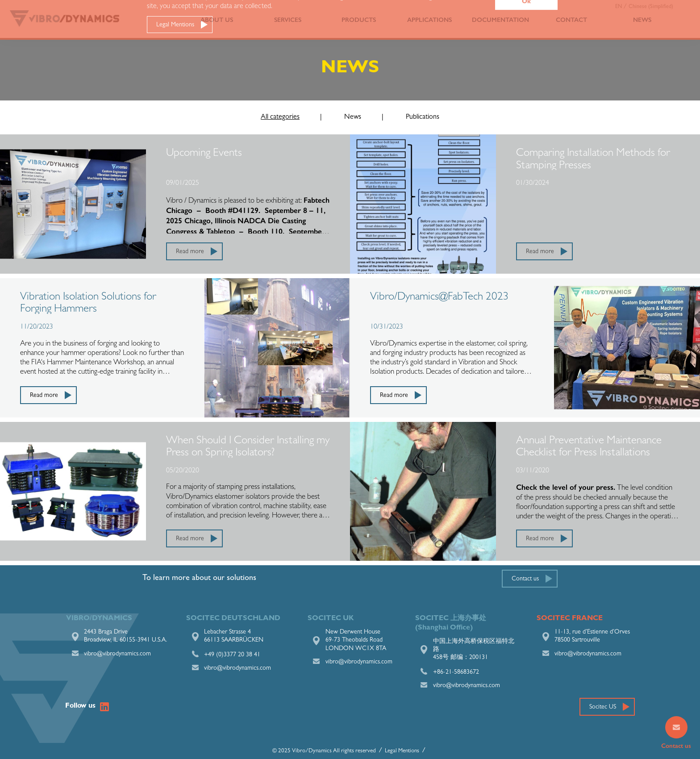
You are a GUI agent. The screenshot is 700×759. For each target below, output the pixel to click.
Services (288, 20)
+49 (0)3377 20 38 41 (232, 655)
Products (359, 20)
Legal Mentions (402, 751)
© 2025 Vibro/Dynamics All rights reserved (324, 751)
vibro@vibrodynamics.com (117, 654)
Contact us (525, 579)
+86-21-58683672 (456, 672)
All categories (280, 117)
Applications (429, 20)
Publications (423, 117)
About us (217, 20)
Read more (190, 252)
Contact (571, 20)
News (642, 20)
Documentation (500, 20)
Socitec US (603, 707)
